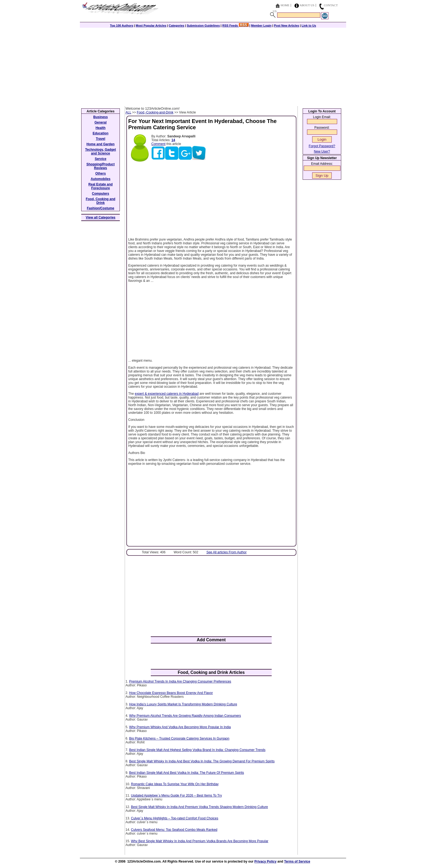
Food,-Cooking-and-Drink (155, 112)
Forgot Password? (322, 146)
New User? (322, 151)
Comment (158, 144)
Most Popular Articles (151, 26)
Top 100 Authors (122, 26)
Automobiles (101, 179)
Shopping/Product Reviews (101, 166)
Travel (101, 139)
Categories (176, 26)
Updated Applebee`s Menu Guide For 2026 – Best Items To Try (176, 796)
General (101, 122)
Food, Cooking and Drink (101, 201)
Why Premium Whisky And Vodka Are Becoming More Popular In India (180, 727)
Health (101, 128)
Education (101, 133)
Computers (100, 194)
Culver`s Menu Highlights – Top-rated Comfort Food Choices (175, 818)
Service (101, 159)
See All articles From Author (227, 552)
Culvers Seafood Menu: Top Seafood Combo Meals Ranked (174, 830)
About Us (307, 5)
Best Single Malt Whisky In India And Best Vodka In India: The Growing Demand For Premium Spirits (202, 761)
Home (285, 5)
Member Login (261, 26)
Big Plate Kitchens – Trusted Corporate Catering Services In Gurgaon (179, 738)
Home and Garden (100, 144)
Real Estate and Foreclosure (100, 186)
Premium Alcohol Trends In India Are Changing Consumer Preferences (180, 681)
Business (100, 117)
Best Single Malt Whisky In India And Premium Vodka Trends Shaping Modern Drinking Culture (199, 807)
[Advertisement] (213, 66)
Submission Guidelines (203, 26)
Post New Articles (286, 26)
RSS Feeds (235, 26)
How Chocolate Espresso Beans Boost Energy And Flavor (171, 693)
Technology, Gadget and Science (101, 151)
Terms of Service (297, 861)
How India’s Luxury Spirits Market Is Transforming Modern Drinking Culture (183, 704)
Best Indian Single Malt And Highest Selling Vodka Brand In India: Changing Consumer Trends (197, 750)
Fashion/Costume (101, 208)
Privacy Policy (265, 861)
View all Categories (101, 217)
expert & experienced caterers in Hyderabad (167, 394)
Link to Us (309, 26)
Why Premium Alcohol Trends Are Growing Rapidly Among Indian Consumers (185, 716)
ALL (128, 112)
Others (101, 173)
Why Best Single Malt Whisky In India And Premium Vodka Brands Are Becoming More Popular (200, 841)
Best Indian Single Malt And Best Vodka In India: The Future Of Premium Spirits (187, 773)
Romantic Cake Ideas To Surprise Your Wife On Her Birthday (175, 784)
